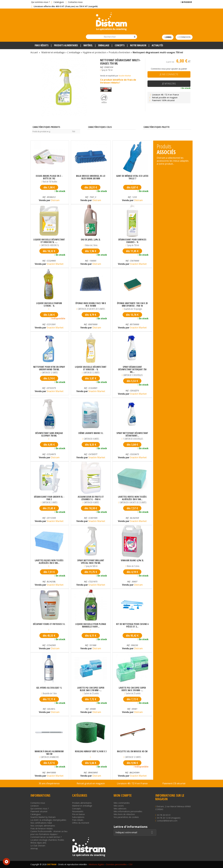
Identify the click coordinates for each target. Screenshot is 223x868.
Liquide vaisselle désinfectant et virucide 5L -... (49, 241)
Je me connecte (169, 74)
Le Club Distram (38, 846)
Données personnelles (116, 864)
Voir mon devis (185, 8)
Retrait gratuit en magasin (91, 783)
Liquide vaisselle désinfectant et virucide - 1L (91, 368)
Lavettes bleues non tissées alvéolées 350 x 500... (49, 562)
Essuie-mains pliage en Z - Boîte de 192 (49, 177)
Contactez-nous (75, 2)
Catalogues (59, 2)
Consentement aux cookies (6, 862)
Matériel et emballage (82, 806)
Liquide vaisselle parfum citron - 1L (49, 304)
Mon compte (123, 795)
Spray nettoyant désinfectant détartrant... (132, 434)
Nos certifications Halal (41, 823)
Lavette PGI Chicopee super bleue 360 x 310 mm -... (91, 689)
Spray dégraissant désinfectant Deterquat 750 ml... (132, 369)
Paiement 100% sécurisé (162, 100)
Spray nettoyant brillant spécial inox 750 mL (91, 562)
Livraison (35, 806)
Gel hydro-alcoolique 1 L (49, 688)
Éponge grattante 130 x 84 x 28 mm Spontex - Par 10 (132, 304)
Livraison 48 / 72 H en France (164, 95)
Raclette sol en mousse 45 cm (132, 752)
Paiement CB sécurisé (174, 783)
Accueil (34, 52)
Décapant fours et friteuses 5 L (49, 624)
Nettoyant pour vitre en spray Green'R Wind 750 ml (49, 368)
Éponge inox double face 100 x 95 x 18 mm (91, 304)
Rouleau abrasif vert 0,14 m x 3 (91, 752)
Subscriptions (78, 817)
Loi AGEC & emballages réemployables (48, 820)
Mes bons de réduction (124, 814)
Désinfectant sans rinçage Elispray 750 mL (49, 434)
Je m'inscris (169, 84)
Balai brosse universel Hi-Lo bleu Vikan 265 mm (91, 177)
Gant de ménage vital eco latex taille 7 (132, 177)
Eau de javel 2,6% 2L (91, 240)
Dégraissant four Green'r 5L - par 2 (49, 498)
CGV (130, 864)
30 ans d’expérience (49, 783)
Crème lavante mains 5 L (91, 433)
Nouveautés (78, 811)
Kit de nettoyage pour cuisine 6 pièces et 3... (132, 625)
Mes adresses (120, 809)
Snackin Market (125, 76)
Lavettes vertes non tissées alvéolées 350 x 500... (132, 498)
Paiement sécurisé (39, 811)
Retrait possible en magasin (163, 97)
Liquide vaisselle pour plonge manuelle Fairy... (91, 625)
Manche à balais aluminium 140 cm (49, 753)
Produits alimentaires (82, 803)
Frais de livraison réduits (42, 828)
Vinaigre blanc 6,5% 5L (132, 561)
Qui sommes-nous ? (40, 2)
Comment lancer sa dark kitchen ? (46, 837)
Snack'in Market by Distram (43, 817)
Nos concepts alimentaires (43, 826)
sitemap (34, 848)
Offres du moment (81, 823)
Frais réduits (78, 820)
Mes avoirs (119, 806)
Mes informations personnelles (128, 811)
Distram (55, 200)
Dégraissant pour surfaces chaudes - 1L (132, 241)
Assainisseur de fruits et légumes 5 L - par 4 (91, 498)
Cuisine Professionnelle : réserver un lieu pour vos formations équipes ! (49, 833)
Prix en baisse (78, 814)
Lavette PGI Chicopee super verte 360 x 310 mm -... (132, 689)
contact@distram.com (167, 821)
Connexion (184, 37)
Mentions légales (96, 864)
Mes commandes (122, 803)
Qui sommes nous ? (40, 809)
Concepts (76, 809)
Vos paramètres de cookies (126, 817)
